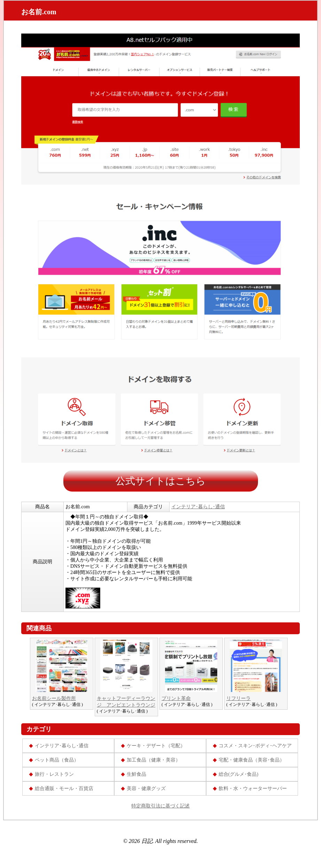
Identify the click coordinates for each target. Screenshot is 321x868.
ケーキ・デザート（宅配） (156, 746)
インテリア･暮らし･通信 (198, 507)
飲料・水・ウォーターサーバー (253, 789)
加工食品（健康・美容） (154, 760)
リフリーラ (238, 698)
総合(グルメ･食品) (238, 774)
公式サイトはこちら (161, 481)
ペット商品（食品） (57, 760)
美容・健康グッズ (146, 789)
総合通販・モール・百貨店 (64, 789)
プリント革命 (176, 698)
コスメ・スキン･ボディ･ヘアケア (255, 746)
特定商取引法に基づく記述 (160, 806)
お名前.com (39, 12)
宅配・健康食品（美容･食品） (252, 760)
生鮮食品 (136, 774)
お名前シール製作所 (54, 698)
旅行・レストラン (54, 774)
